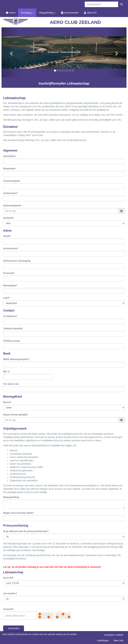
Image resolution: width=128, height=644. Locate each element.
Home (11, 13)
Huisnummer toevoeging (17, 261)
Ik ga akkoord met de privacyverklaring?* (26, 531)
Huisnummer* (11, 248)
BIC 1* (7, 372)
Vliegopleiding (47, 13)
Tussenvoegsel (11, 181)
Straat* (7, 236)
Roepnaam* (10, 169)
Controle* (8, 609)
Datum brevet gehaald (15, 415)
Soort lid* (8, 578)
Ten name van (11, 384)
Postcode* (9, 273)
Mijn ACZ (90, 13)
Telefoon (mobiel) (13, 329)
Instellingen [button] (103, 640)
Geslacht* (9, 218)
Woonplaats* (10, 285)
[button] (11, 52)
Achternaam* (10, 193)
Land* (6, 298)
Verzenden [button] (14, 628)
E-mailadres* (10, 316)
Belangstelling (11, 497)
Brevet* (7, 402)
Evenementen (70, 13)
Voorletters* (10, 156)
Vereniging (27, 13)
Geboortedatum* (12, 206)
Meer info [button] (118, 640)
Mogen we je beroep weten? (19, 513)
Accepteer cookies (114, 635)
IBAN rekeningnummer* (16, 359)
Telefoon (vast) (11, 341)
